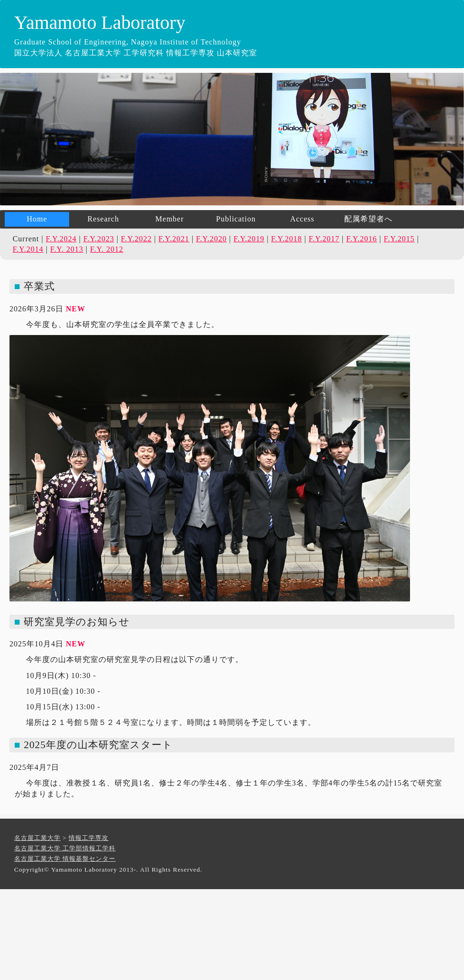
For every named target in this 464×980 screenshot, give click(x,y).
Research (103, 219)
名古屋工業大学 (37, 838)
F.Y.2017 (324, 239)
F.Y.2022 (136, 239)
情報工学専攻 (89, 838)
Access (302, 219)
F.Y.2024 (61, 239)
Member (170, 219)
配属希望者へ (368, 219)
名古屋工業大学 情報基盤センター (65, 859)
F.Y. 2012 (107, 249)
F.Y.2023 (99, 239)
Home (37, 219)
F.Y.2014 (28, 249)
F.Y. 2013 (67, 249)
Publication (236, 219)
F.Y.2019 (249, 239)
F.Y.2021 (174, 239)
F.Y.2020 (211, 239)
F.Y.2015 (399, 239)
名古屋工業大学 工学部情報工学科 (65, 848)
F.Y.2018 (287, 239)
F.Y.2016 (361, 239)
